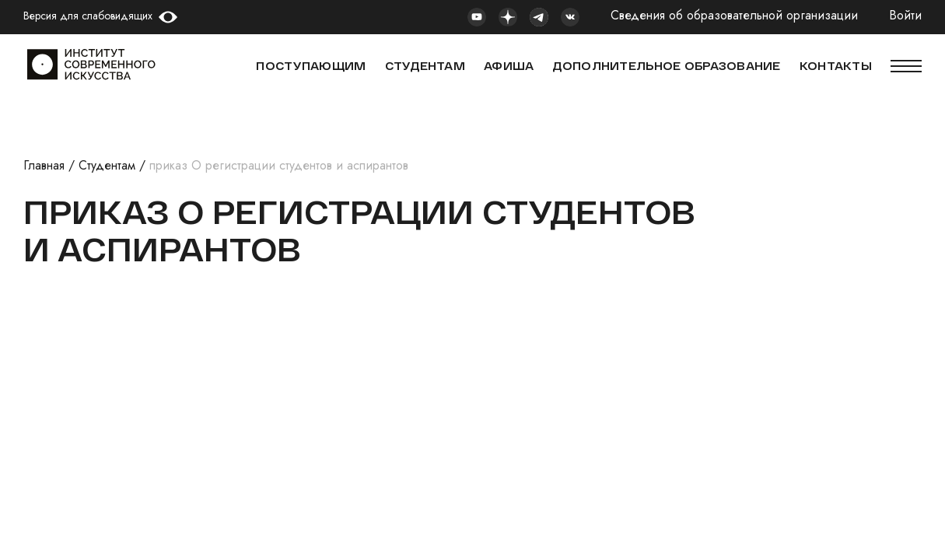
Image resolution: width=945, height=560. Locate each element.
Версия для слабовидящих (88, 16)
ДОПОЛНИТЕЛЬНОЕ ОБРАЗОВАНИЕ (666, 66)
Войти (905, 16)
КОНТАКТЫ (836, 66)
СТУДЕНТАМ (425, 66)
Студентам (107, 165)
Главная (44, 165)
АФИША (509, 66)
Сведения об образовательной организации (734, 16)
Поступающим (311, 66)
